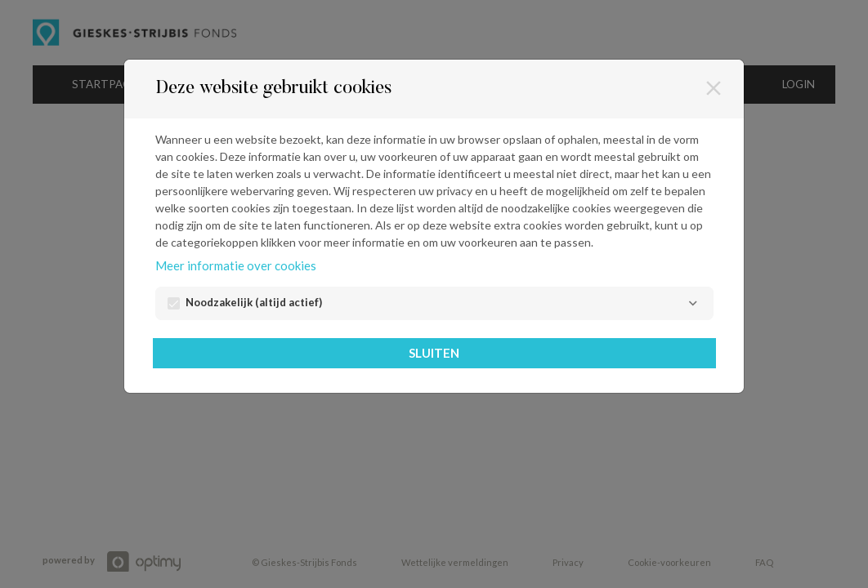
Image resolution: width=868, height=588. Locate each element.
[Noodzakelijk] (694, 303)
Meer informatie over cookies (236, 265)
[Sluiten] (713, 88)
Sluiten (434, 353)
